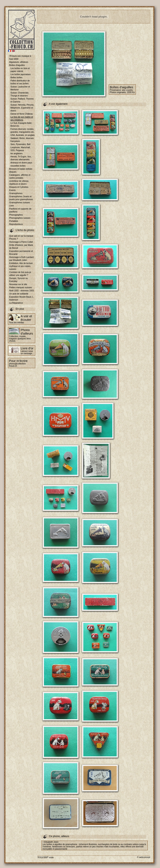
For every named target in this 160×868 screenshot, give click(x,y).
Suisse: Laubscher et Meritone (20, 88)
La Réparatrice (16, 303)
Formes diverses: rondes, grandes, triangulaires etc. (22, 131)
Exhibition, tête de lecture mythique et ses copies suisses (21, 266)
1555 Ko (131, 92)
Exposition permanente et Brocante (21, 253)
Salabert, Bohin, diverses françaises (22, 140)
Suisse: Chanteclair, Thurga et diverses (20, 94)
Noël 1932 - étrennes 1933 (21, 291)
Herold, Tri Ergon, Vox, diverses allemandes (21, 158)
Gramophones (16, 193)
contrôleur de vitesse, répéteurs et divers (19, 183)
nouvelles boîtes (18, 166)
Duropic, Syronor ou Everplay (18, 280)
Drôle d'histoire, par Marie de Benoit (21, 247)
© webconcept (144, 857)
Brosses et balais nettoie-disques (21, 170)
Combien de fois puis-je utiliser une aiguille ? (20, 274)
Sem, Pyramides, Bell (20, 144)
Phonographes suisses (20, 218)
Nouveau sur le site (18, 284)
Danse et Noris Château (22, 114)
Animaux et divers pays (21, 163)
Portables (14, 221)
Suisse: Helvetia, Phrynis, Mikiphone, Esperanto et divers (22, 108)
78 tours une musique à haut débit (20, 57)
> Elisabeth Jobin (50, 842)
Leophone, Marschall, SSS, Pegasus (20, 149)
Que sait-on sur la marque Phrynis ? (21, 237)
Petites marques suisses (20, 287)
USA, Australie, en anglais (22, 135)
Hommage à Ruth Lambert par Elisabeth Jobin (21, 259)
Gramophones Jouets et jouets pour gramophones (21, 198)
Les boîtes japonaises (21, 74)
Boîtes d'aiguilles (17, 65)
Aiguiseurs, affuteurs (19, 62)
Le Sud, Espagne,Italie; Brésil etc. (21, 124)
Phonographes (16, 215)
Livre (11, 206)
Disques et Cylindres (19, 187)
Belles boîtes (16, 78)
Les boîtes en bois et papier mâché (20, 70)
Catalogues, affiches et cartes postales (20, 176)
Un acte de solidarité (19, 294)
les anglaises (16, 154)
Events (12, 190)
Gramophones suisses (20, 203)
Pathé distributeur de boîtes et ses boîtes (20, 82)
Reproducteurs (16, 224)
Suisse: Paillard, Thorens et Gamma (22, 100)
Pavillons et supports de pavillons (20, 210)
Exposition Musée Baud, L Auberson (21, 298)
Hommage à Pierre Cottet (21, 242)
